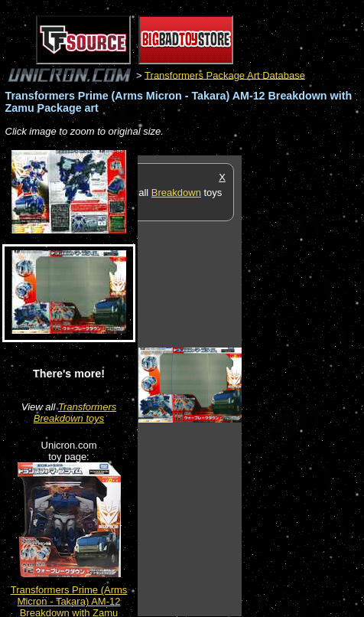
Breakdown (176, 193)
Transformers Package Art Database (225, 75)
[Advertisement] (303, 385)
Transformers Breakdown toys (75, 413)
